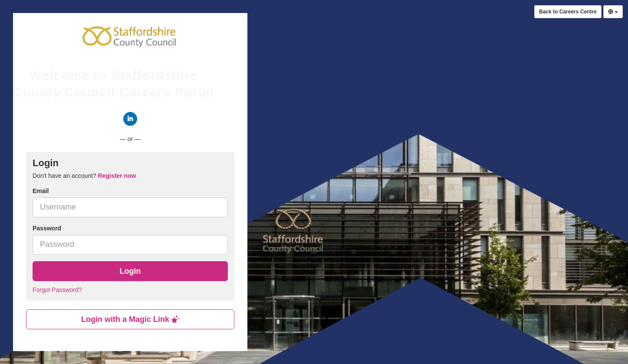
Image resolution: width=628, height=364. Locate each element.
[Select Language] (613, 12)
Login (130, 271)
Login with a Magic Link (130, 319)
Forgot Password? (57, 290)
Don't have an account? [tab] (84, 176)
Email (41, 191)
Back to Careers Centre (568, 12)
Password (47, 228)
